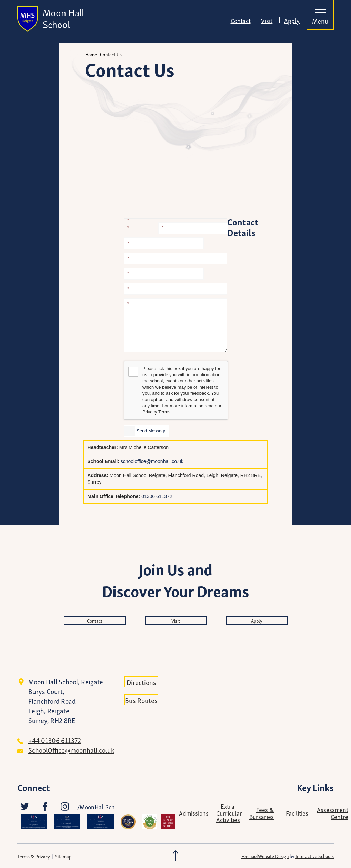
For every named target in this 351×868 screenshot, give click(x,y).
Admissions (194, 813)
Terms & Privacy (34, 856)
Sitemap (63, 856)
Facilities (297, 813)
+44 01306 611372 (55, 740)
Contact (241, 20)
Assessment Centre (333, 813)
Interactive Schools (315, 856)
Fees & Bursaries (262, 813)
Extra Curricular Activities (229, 812)
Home (91, 54)
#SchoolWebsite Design (265, 856)
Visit (267, 20)
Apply (292, 20)
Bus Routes (141, 700)
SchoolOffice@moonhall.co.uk (71, 750)
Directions (141, 682)
